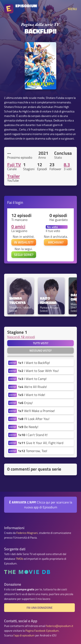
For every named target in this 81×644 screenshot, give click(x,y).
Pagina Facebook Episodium (42, 631)
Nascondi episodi (21, 337)
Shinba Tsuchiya (18, 301)
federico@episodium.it (60, 626)
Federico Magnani (27, 533)
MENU (72, 9)
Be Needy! (28, 427)
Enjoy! (25, 403)
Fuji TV (14, 165)
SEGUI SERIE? (24, 255)
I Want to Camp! (32, 379)
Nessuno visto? (40, 351)
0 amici (18, 226)
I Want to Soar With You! (38, 371)
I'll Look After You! (34, 419)
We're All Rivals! (32, 387)
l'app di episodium (24, 635)
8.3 (67, 165)
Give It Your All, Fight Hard (41, 443)
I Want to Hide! (32, 395)
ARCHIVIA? (56, 242)
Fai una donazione (40, 608)
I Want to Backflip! (34, 363)
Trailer (13, 176)
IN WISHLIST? (24, 242)
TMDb (19, 559)
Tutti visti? (41, 343)
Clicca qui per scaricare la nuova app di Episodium (41, 505)
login (19, 202)
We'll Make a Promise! (36, 411)
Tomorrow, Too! (33, 451)
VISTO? (13, 363)
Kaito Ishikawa (48, 301)
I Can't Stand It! (33, 435)
